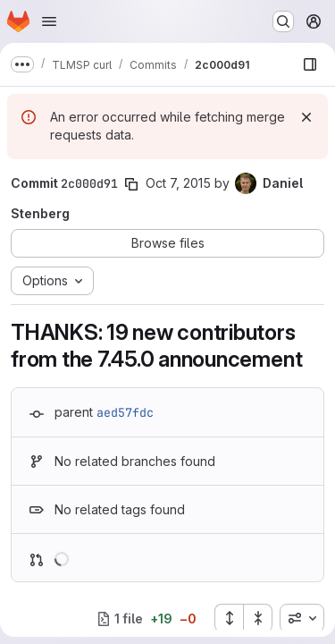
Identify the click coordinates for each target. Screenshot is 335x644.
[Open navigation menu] (49, 21)
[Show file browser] (310, 64)
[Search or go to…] (283, 21)
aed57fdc (125, 412)
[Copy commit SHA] (131, 184)
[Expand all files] (229, 618)
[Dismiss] (306, 117)
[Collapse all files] (258, 618)
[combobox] (302, 618)
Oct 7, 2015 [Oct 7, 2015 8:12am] (178, 183)
